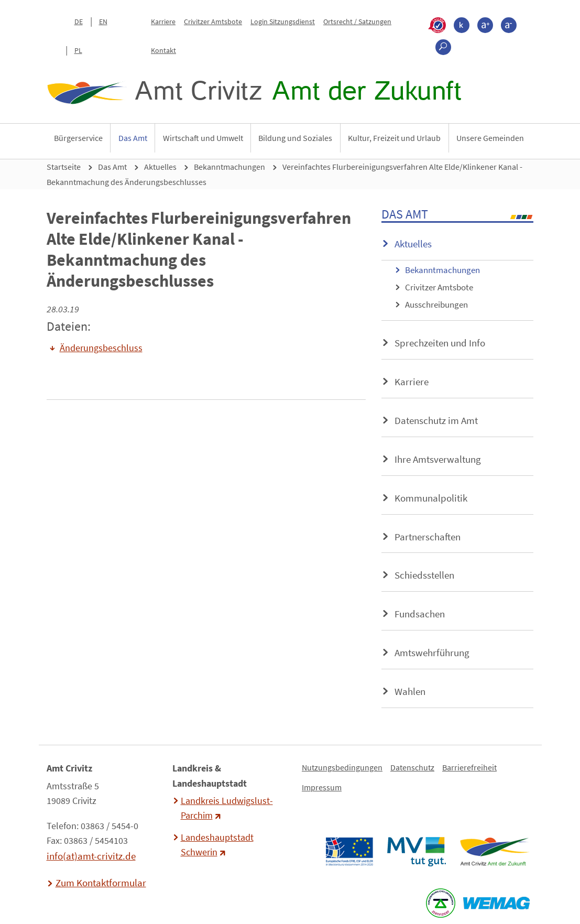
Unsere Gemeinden (490, 138)
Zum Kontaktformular (101, 883)
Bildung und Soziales (295, 138)
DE (79, 21)
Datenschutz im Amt (436, 420)
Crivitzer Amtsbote (213, 21)
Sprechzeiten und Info (440, 343)
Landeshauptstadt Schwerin (217, 845)
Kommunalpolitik (431, 498)
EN (103, 21)
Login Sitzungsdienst (283, 21)
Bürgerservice (78, 138)
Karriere (163, 21)
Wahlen (410, 691)
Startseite (64, 167)
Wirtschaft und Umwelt (203, 138)
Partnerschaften (428, 537)
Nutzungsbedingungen (342, 767)
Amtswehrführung (432, 653)
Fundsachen (420, 614)
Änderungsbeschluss (101, 348)
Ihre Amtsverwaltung (438, 459)
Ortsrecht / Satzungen (357, 21)
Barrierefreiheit (469, 767)
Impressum (322, 787)
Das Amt (133, 138)
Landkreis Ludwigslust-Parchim (227, 808)
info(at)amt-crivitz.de (91, 856)
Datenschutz (412, 767)
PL (78, 50)
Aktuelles (160, 167)
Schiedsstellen (424, 575)
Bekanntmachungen (229, 167)
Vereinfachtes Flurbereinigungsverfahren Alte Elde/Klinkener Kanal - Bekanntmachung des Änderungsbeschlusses (284, 174)
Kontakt (163, 50)
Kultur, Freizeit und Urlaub (394, 138)
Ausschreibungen (436, 305)
